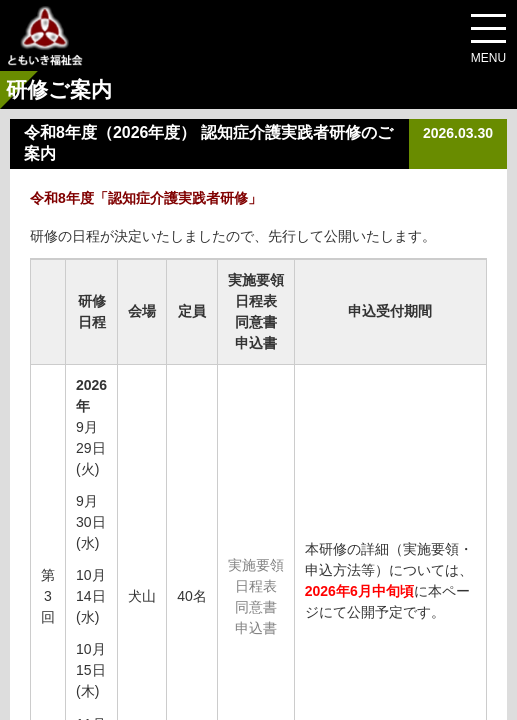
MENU (488, 58)
